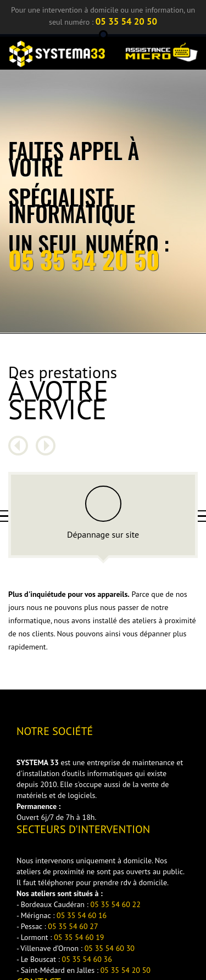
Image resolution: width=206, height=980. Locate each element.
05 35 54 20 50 (126, 21)
